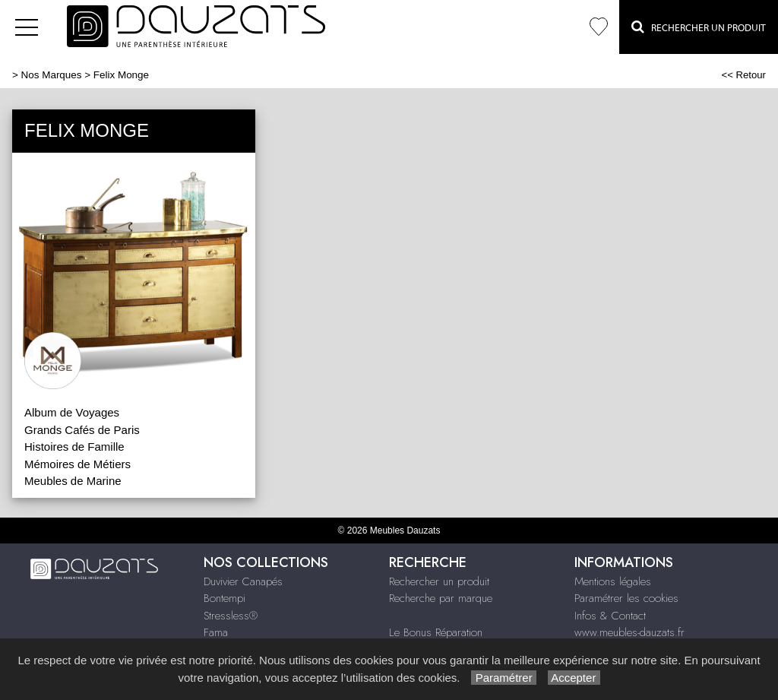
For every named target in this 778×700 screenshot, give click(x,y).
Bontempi (225, 598)
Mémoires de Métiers (77, 464)
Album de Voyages (72, 412)
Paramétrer (503, 678)
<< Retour (743, 75)
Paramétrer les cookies (626, 598)
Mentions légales (613, 581)
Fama (216, 632)
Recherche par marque (441, 598)
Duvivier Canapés (243, 581)
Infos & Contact (610, 616)
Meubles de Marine (73, 481)
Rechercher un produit (439, 581)
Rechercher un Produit (699, 27)
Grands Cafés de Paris (82, 430)
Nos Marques (52, 75)
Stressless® (231, 616)
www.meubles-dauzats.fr (629, 632)
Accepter (574, 678)
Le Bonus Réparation (436, 632)
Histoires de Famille (74, 447)
